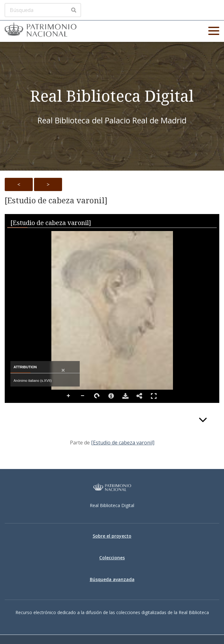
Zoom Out (83, 396)
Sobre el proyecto (112, 536)
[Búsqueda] (43, 10)
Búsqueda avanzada (112, 579)
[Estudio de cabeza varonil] (56, 201)
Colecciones (112, 558)
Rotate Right (97, 396)
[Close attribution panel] (63, 370)
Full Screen (154, 396)
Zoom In (69, 396)
